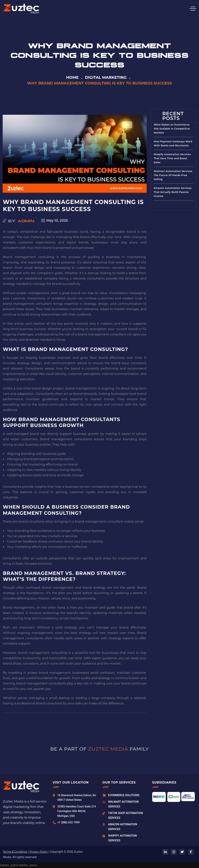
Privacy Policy (39, 852)
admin (26, 220)
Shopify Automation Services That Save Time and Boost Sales (172, 158)
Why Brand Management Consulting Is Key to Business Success (73, 206)
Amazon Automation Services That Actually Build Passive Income (173, 192)
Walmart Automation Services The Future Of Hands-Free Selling (173, 175)
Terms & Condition (15, 852)
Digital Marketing (106, 77)
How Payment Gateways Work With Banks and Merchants (173, 143)
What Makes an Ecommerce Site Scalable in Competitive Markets (172, 129)
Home (72, 77)
